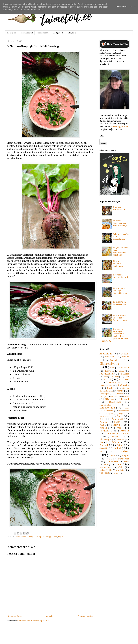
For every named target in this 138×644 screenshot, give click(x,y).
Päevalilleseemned (118, 434)
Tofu (107, 464)
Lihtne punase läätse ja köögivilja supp (120, 291)
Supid (61, 537)
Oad (120, 416)
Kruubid (111, 388)
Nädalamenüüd (43, 33)
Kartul (108, 379)
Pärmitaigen (106, 439)
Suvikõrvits (124, 459)
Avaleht (50, 616)
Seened (104, 445)
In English (71, 33)
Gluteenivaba (21, 537)
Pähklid (116, 437)
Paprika (104, 422)
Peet (55, 537)
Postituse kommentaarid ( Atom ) (33, 621)
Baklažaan (110, 357)
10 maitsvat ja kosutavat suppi (120, 303)
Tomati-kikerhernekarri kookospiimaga (121, 223)
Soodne (123, 451)
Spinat (113, 456)
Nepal (122, 413)
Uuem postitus (15, 616)
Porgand (105, 431)
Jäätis (122, 371)
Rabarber (121, 439)
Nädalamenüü (106, 416)
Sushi (110, 459)
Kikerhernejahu (106, 385)
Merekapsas (124, 411)
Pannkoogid (118, 419)
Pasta (118, 422)
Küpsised (120, 394)
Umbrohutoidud (107, 467)
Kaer (106, 377)
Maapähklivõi (116, 402)
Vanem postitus (86, 616)
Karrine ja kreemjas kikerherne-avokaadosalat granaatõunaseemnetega (115, 335)
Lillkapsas (110, 399)
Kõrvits (120, 391)
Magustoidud (108, 408)
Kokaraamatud (26, 33)
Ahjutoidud (106, 354)
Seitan (120, 445)
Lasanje (103, 396)
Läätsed (125, 399)
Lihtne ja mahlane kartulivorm (119, 264)
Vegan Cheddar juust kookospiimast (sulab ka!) (120, 251)
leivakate (120, 470)
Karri (127, 377)
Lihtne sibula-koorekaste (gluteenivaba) (120, 318)
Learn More (121, 7)
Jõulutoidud (107, 374)
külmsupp (47, 537)
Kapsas (116, 377)
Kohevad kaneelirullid (119, 208)
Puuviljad (125, 431)
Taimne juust (112, 462)
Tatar (126, 462)
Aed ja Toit (58, 33)
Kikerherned (116, 382)
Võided (121, 467)
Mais (127, 408)
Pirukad (104, 428)
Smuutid (104, 448)
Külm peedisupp (35, 537)
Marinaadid (109, 411)
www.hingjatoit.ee (120, 126)
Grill (113, 368)
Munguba (110, 413)
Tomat (119, 464)
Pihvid (117, 425)
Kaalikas (125, 374)
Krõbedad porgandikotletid (120, 277)
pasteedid (104, 473)
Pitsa (120, 428)
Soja (103, 452)
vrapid (117, 473)
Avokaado (125, 354)
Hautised (125, 368)
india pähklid (105, 470)
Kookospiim (123, 385)
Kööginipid (105, 394)
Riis (102, 442)
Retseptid (12, 33)
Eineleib (115, 360)
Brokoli (125, 357)
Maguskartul (108, 405)
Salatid (116, 442)
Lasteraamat (115, 396)
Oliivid (103, 419)
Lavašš (126, 396)
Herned (109, 371)
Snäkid (117, 448)
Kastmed (124, 379)
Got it (133, 7)
